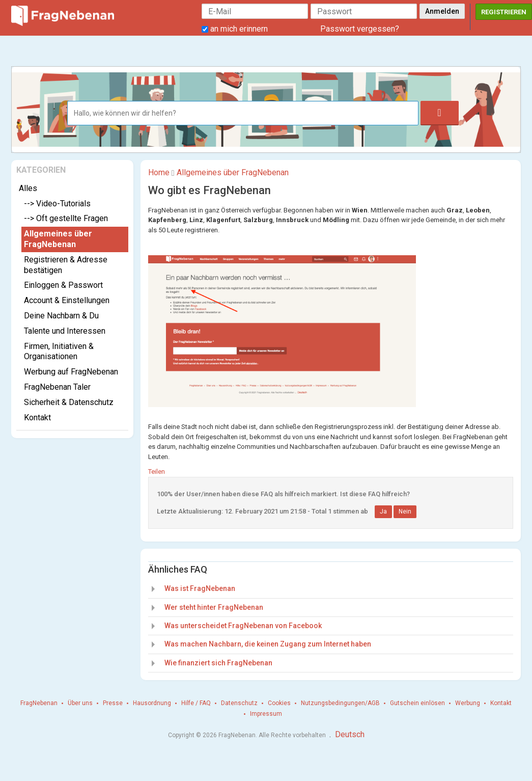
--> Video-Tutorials (57, 204)
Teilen (157, 472)
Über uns (80, 703)
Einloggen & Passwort (63, 285)
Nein (405, 511)
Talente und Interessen (65, 331)
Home (159, 172)
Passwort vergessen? (360, 29)
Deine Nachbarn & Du (61, 316)
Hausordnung (152, 703)
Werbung (468, 703)
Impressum (266, 714)
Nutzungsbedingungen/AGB (340, 703)
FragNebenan (39, 703)
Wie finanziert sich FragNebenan (218, 663)
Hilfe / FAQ (196, 703)
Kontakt (37, 418)
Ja (383, 511)
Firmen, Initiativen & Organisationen (59, 352)
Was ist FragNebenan (200, 588)
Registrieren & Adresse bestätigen (66, 265)
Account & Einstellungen (67, 300)
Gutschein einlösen (417, 703)
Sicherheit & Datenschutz (69, 402)
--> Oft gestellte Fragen (66, 218)
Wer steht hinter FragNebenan (214, 607)
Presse (113, 703)
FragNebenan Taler (57, 387)
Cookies (279, 703)
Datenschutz (239, 703)
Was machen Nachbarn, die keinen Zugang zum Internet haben (268, 644)
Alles (28, 188)
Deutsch (350, 734)
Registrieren (504, 12)
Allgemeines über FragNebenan (58, 239)
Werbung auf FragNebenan (71, 372)
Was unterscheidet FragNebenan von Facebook (243, 626)
